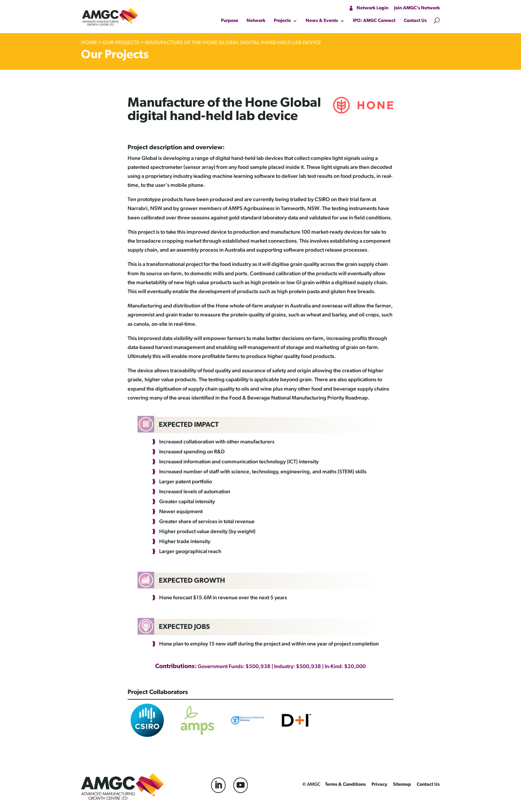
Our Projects (121, 43)
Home (89, 43)
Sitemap (402, 785)
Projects (282, 21)
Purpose (230, 21)
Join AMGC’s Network (417, 8)
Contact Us (415, 21)
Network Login (372, 8)
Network (256, 21)
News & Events (322, 21)
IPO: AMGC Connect (374, 21)
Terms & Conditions (345, 785)
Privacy (379, 785)
